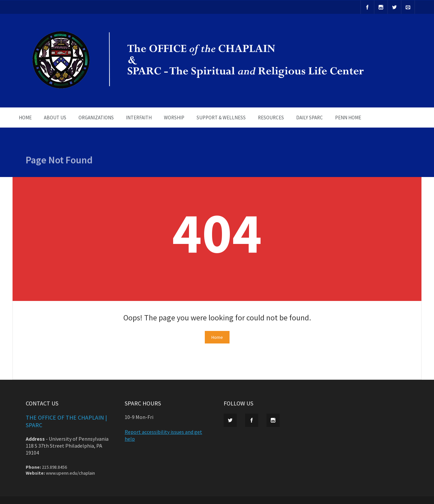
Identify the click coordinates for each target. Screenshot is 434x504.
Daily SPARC (310, 118)
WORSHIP (174, 118)
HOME (25, 118)
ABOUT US (55, 118)
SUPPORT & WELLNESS (221, 118)
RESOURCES (271, 118)
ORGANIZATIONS (96, 118)
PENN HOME (348, 118)
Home (217, 337)
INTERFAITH (139, 118)
